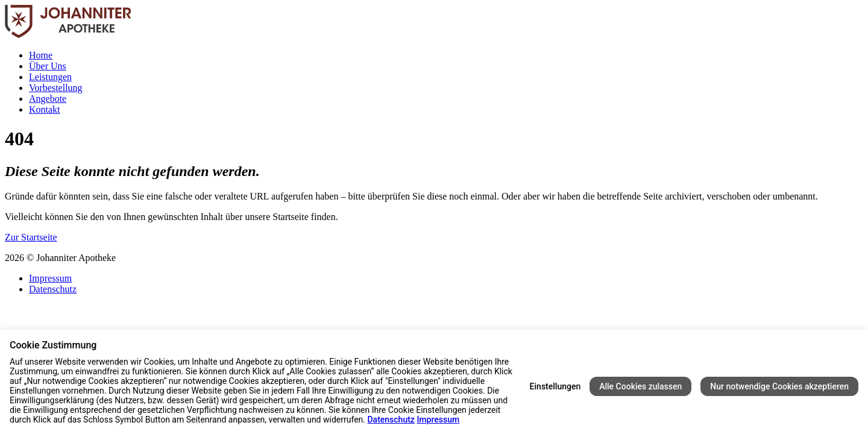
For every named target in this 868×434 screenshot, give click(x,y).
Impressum (50, 278)
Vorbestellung (56, 88)
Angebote (48, 99)
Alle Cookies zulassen (640, 386)
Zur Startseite (31, 237)
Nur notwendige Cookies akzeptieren (779, 386)
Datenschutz (53, 289)
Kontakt (45, 109)
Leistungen (50, 77)
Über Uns (48, 66)
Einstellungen (555, 386)
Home (41, 55)
